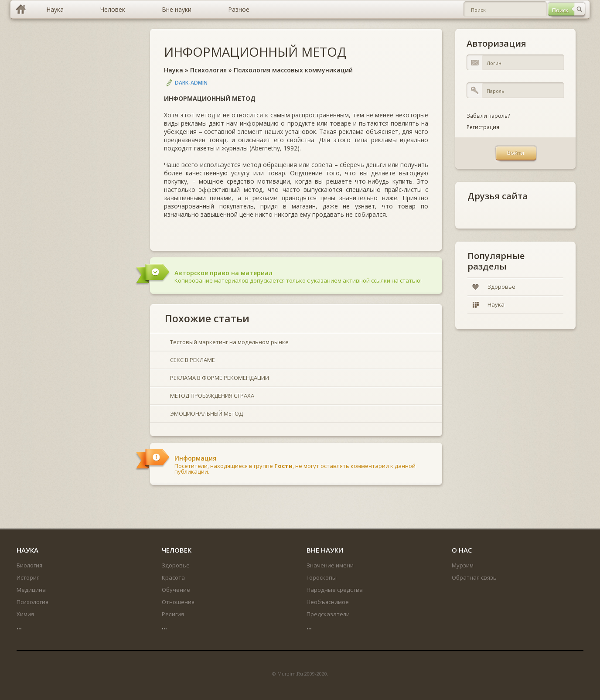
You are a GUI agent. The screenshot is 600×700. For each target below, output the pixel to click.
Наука (174, 70)
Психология (208, 70)
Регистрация (483, 127)
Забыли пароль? (488, 116)
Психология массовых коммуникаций (293, 70)
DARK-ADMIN (191, 83)
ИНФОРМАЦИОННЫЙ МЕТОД (255, 52)
